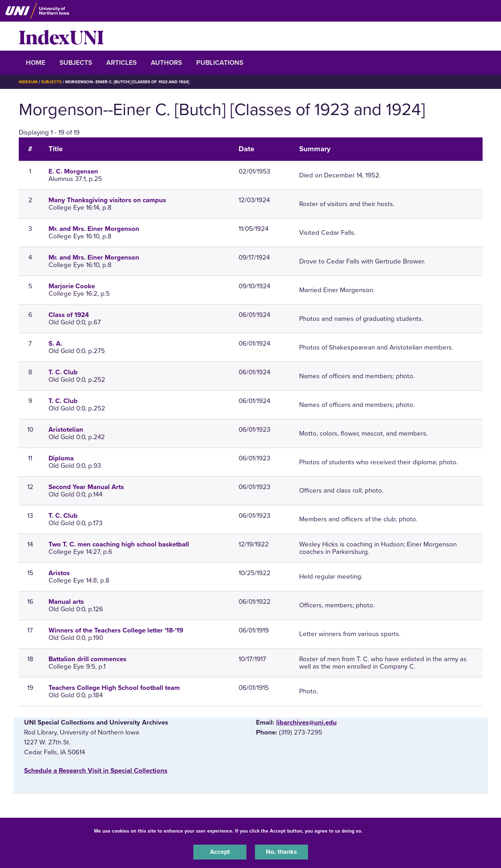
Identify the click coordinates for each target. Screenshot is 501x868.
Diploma (61, 458)
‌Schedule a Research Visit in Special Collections (96, 770)
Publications (220, 63)
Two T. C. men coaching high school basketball (119, 544)
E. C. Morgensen (73, 171)
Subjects (76, 63)
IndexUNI (61, 36)
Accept (220, 852)
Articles (121, 63)
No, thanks (281, 852)
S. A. (55, 344)
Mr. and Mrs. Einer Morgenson (94, 229)
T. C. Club (63, 372)
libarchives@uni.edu (306, 722)
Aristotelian (66, 430)
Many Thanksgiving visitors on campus (107, 200)
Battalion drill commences (87, 659)
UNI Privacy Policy (386, 830)
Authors (166, 63)
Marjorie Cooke (72, 286)
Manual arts (66, 601)
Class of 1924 (69, 315)
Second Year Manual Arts (86, 487)
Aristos (59, 573)
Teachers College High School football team (114, 687)
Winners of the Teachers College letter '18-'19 (116, 630)
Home (36, 63)
